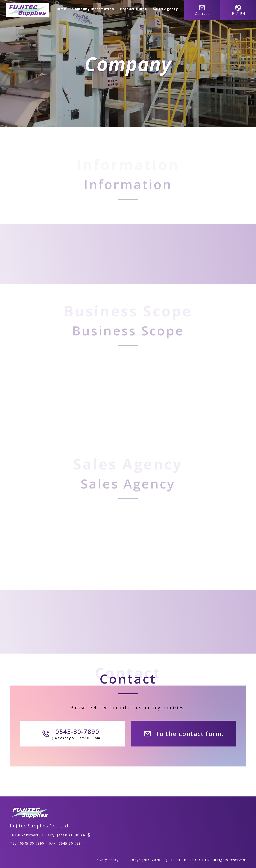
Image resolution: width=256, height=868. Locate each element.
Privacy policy (106, 860)
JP (232, 14)
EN (243, 14)
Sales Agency (166, 9)
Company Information (93, 9)
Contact (202, 10)
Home (61, 9)
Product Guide (134, 9)
